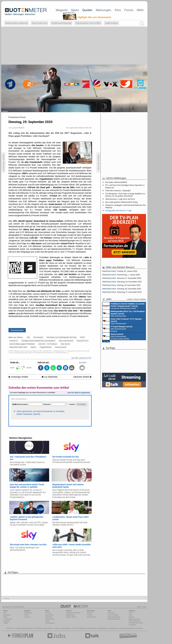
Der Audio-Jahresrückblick (116, 182)
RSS (5, 613)
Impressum (132, 625)
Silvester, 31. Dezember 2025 (122, 278)
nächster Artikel (82, 377)
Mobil (5, 617)
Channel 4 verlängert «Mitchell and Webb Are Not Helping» (125, 206)
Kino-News (111, 613)
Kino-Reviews (91, 617)
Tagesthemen (46, 347)
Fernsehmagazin (28, 628)
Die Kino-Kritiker (113, 615)
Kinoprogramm (113, 628)
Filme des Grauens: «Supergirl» (118, 190)
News (75, 10)
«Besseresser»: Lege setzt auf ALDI (120, 199)
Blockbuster (83, 628)
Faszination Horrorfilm (88, 23)
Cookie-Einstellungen (136, 623)
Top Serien (139, 628)
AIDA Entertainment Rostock (117, 329)
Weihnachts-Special (16, 23)
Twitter (6, 623)
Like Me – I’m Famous (48, 344)
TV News (56, 628)
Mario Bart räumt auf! (18, 347)
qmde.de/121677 (85, 358)
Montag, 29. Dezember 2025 (121, 285)
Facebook (7, 621)
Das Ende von (40, 23)
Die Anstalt (38, 337)
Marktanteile (70, 615)
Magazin (62, 10)
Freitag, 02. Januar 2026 (120, 271)
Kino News (10, 628)
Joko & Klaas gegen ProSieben (22, 344)
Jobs (130, 615)
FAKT (82, 337)
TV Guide (75, 628)
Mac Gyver (65, 344)
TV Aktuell (18, 628)
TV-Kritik (90, 615)
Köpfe (47, 621)
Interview (27, 617)
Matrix (33, 347)
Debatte (89, 613)
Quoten (87, 10)
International (50, 619)
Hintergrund (28, 613)
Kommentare (17, 330)
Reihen (27, 615)
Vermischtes (49, 615)
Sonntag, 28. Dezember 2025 (122, 289)
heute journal (61, 347)
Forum (129, 10)
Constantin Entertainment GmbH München (123, 306)
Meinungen (103, 10)
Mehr (140, 10)
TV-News (48, 613)
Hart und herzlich (66, 341)
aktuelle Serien (102, 628)
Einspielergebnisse (114, 617)
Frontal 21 (14, 341)
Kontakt (131, 617)
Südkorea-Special (61, 23)
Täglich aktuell (71, 617)
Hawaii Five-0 (82, 341)
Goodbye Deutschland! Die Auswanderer (38, 341)
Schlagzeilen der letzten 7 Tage (118, 210)
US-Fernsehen (50, 623)
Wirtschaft (49, 617)
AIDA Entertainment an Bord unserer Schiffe (124, 313)
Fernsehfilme (92, 628)
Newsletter (7, 615)
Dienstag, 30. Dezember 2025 (122, 282)
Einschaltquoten (65, 628)
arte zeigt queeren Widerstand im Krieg (121, 202)
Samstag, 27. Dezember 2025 (122, 292)
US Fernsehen (48, 628)
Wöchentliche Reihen (73, 613)
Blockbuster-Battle (114, 619)
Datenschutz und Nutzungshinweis (135, 620)
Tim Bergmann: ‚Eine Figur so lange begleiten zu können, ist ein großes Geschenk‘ (125, 195)
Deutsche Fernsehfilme (127, 628)
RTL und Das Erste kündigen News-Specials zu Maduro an (125, 186)
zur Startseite (50, 377)
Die (28, 337)
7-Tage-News (8, 619)
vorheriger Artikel (18, 377)
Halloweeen (112, 23)
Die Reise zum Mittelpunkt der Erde (62, 337)
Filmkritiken (38, 628)
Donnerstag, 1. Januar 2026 (121, 275)
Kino (118, 10)
